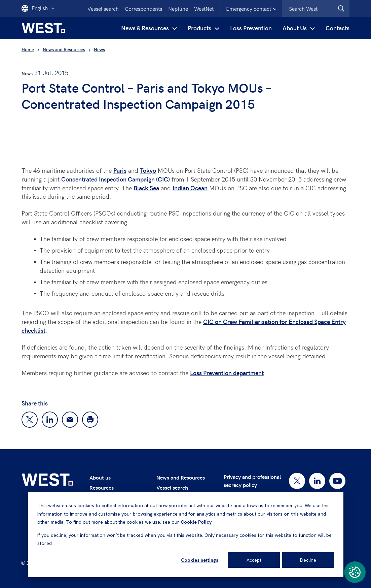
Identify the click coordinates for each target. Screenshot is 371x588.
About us (100, 477)
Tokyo (148, 170)
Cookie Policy (196, 522)
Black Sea (146, 188)
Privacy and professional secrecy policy (252, 481)
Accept (254, 560)
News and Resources (181, 477)
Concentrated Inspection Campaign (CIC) (116, 179)
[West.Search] (341, 8)
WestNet (204, 8)
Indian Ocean (190, 188)
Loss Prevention (251, 28)
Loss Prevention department (227, 373)
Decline (308, 560)
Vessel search (103, 8)
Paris (120, 170)
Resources (102, 487)
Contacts (338, 28)
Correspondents (143, 8)
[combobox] (316, 8)
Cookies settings (200, 560)
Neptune (178, 8)
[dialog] (186, 535)
